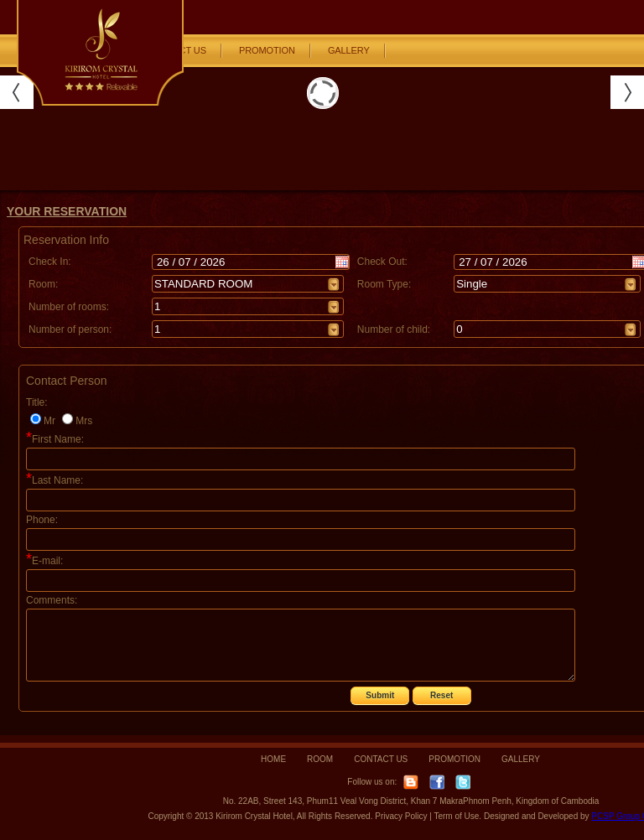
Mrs (84, 421)
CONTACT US (381, 759)
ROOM (320, 759)
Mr (49, 421)
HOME (273, 759)
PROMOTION (267, 50)
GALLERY (349, 50)
